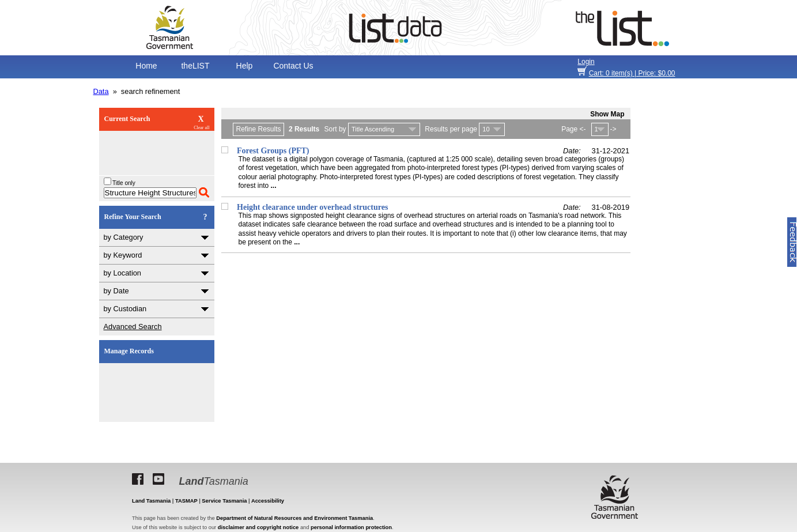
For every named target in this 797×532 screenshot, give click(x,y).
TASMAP (186, 501)
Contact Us (293, 66)
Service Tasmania (224, 501)
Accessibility (268, 501)
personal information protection (351, 527)
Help (245, 66)
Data (101, 91)
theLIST (195, 66)
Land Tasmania (151, 501)
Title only (120, 183)
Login (586, 62)
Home (146, 66)
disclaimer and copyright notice (258, 527)
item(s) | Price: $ (632, 73)
